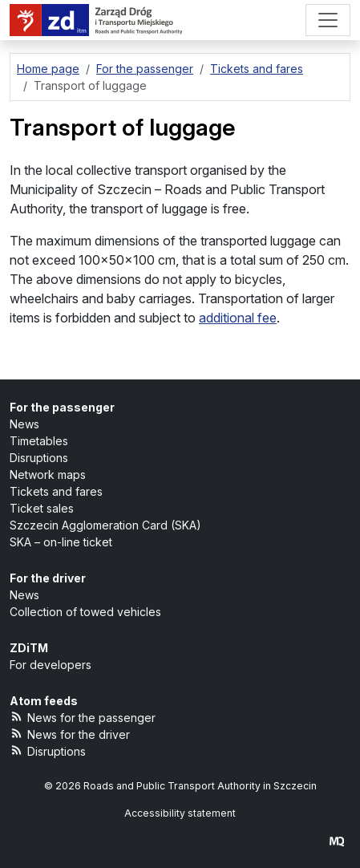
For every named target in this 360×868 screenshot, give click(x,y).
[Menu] (328, 20)
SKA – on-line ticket (61, 542)
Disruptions (39, 458)
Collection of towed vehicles (85, 612)
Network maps (48, 475)
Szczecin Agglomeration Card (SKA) (105, 525)
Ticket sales (42, 508)
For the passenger (62, 407)
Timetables (39, 441)
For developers (51, 665)
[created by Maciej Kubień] (337, 841)
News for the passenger (83, 717)
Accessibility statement (180, 813)
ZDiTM (29, 648)
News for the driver (70, 734)
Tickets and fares (56, 491)
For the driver (48, 578)
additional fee (238, 318)
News (24, 424)
